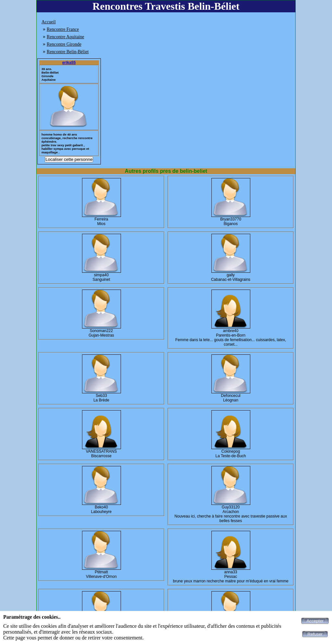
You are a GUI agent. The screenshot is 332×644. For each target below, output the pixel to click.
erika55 (69, 63)
